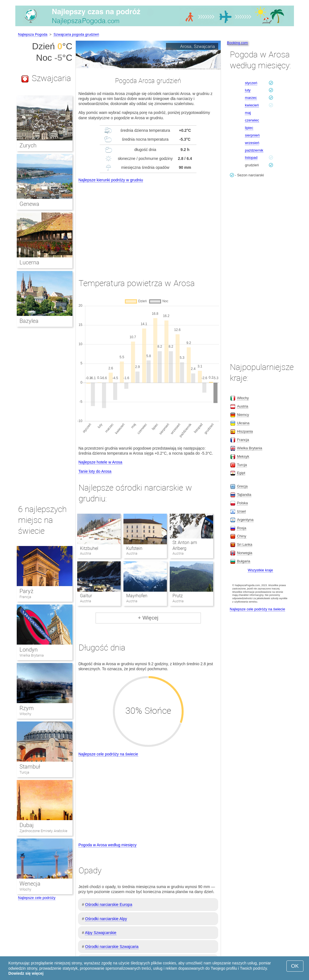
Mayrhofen (137, 596)
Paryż (26, 591)
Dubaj (27, 825)
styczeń (251, 83)
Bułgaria (244, 561)
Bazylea (29, 321)
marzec (251, 98)
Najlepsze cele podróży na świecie (108, 754)
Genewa (29, 204)
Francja (25, 597)
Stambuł (30, 767)
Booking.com (238, 43)
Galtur (86, 596)
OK (295, 966)
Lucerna (29, 262)
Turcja (24, 772)
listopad (251, 158)
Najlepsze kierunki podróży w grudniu (111, 180)
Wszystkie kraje (260, 570)
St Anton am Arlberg (185, 545)
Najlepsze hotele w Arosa (100, 462)
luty (248, 90)
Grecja (242, 486)
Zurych (28, 145)
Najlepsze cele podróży (37, 898)
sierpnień (252, 135)
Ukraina (243, 423)
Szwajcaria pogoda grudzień (76, 34)
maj (248, 113)
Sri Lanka (244, 544)
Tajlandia (244, 495)
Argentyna (245, 520)
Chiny (241, 536)
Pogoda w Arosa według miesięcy (108, 845)
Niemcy (243, 415)
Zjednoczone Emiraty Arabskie (43, 831)
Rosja (241, 528)
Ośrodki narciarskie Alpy (106, 919)
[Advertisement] (148, 225)
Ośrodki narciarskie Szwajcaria (112, 947)
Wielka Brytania (32, 655)
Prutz (178, 596)
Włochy (25, 714)
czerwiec (252, 120)
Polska (242, 503)
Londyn (29, 650)
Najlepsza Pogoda (33, 34)
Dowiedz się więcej (26, 973)
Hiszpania (245, 431)
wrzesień (252, 143)
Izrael (241, 511)
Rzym (27, 708)
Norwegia (244, 553)
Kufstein (134, 548)
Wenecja (30, 884)
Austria (242, 406)
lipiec (249, 128)
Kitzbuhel (89, 548)
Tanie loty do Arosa (95, 471)
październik (254, 150)
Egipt (241, 473)
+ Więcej (148, 618)
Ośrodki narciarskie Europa (109, 905)
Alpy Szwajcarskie (101, 933)
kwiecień (252, 105)
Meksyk (243, 456)
